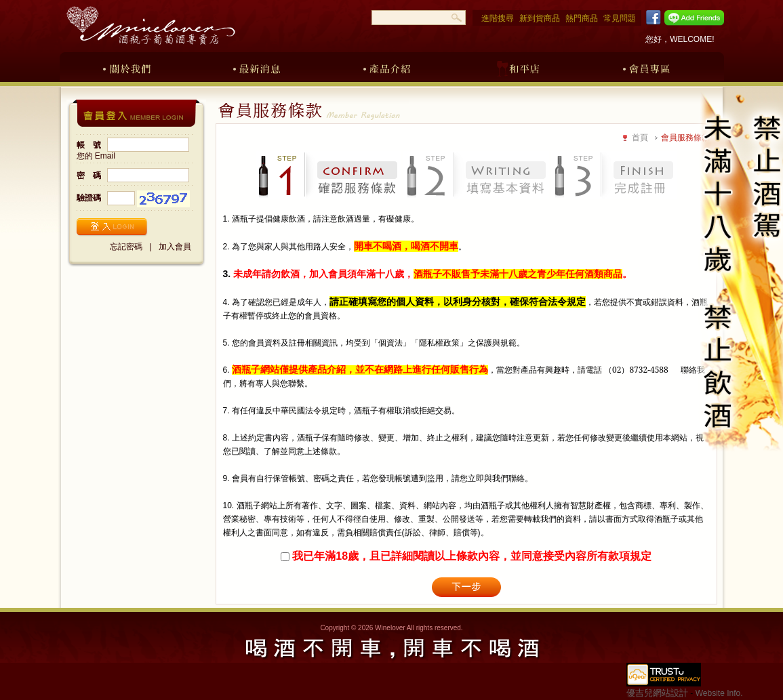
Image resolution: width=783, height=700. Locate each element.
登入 (112, 227)
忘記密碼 (126, 247)
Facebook (651, 18)
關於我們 (127, 66)
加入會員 (175, 247)
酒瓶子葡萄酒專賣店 (150, 25)
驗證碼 (89, 198)
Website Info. (719, 693)
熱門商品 (582, 18)
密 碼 (89, 176)
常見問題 (620, 18)
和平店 (517, 66)
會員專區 (647, 66)
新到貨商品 (540, 18)
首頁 (640, 138)
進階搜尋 (498, 18)
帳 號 (89, 145)
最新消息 (257, 66)
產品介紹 (387, 66)
